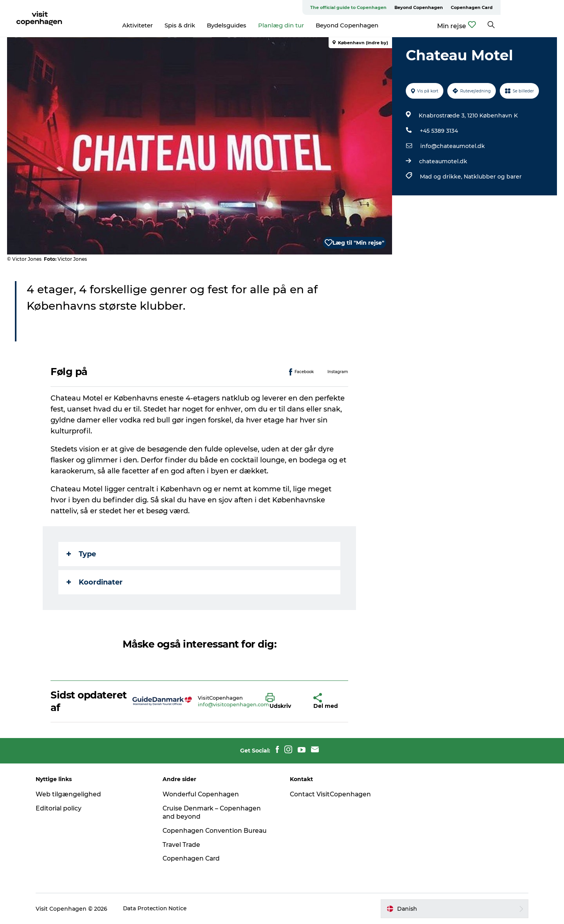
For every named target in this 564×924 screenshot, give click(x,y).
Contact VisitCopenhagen (331, 794)
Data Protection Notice (159, 909)
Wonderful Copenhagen (203, 794)
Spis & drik (211, 25)
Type (82, 554)
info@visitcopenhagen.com (233, 704)
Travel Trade (184, 845)
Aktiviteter (169, 25)
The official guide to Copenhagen (412, 7)
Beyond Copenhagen (482, 7)
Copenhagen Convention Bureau (218, 831)
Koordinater (95, 582)
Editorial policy (62, 808)
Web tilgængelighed (72, 794)
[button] (284, 701)
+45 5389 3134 (438, 131)
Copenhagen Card (535, 7)
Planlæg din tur (313, 25)
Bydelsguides (258, 25)
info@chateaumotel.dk (452, 146)
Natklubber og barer (492, 177)
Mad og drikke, (441, 177)
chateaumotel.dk (443, 161)
